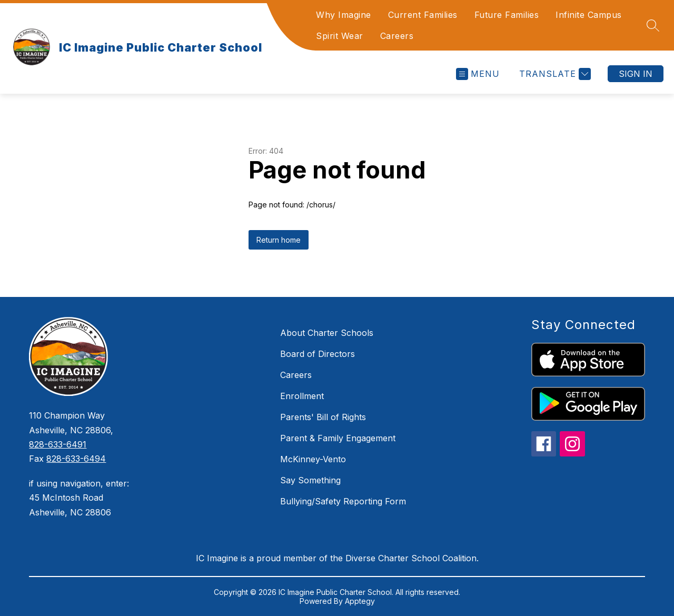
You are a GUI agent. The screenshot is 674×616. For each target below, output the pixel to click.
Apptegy (360, 601)
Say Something (310, 480)
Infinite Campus (589, 15)
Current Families (423, 15)
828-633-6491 (58, 444)
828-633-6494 (76, 459)
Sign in (636, 74)
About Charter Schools (327, 333)
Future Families (507, 15)
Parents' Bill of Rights (323, 417)
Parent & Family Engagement (338, 438)
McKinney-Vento (313, 459)
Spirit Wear (340, 36)
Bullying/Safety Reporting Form (343, 501)
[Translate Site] (554, 74)
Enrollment (302, 396)
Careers (397, 36)
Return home (279, 240)
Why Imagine (344, 15)
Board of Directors (318, 354)
